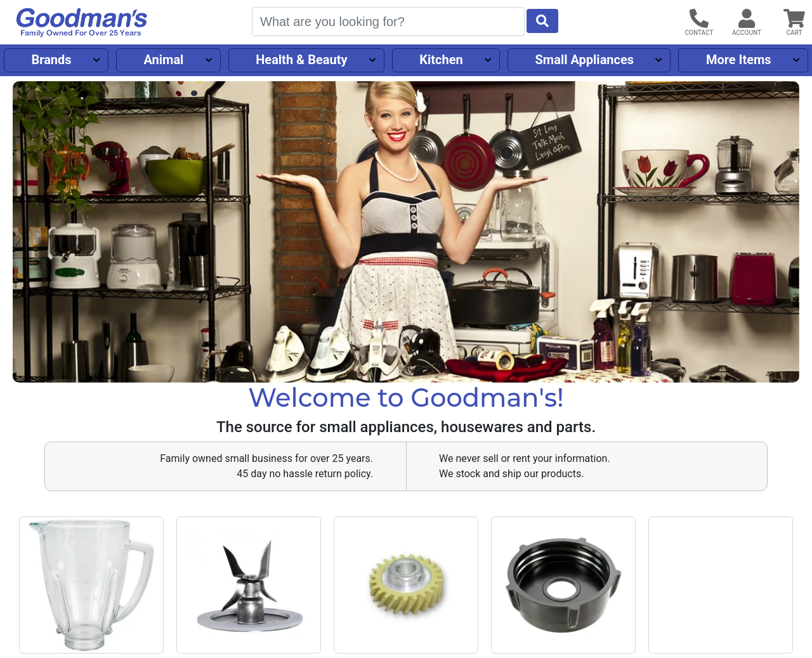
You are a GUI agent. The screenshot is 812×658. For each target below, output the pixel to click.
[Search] (388, 22)
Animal (163, 60)
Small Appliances (585, 60)
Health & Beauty (301, 60)
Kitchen (441, 60)
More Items (739, 60)
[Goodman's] (82, 23)
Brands (51, 60)
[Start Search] (542, 21)
